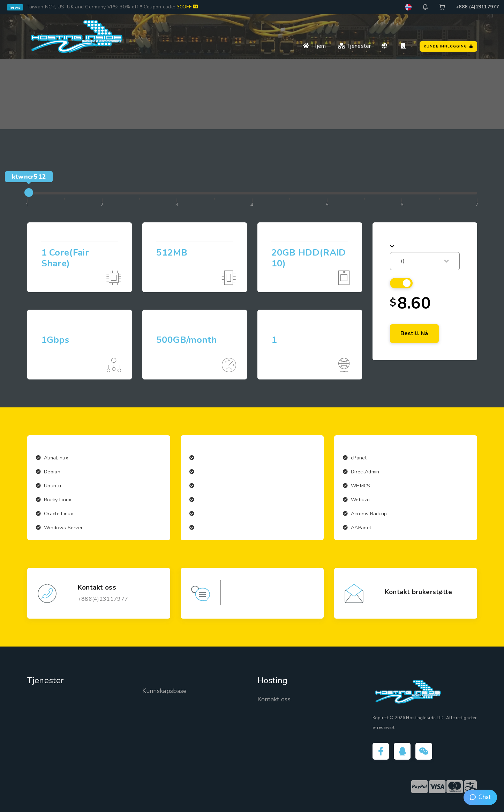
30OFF (187, 7)
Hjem (314, 46)
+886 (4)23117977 (477, 7)
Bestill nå (414, 333)
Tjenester (354, 46)
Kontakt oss (274, 699)
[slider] (29, 193)
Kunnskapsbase (165, 691)
